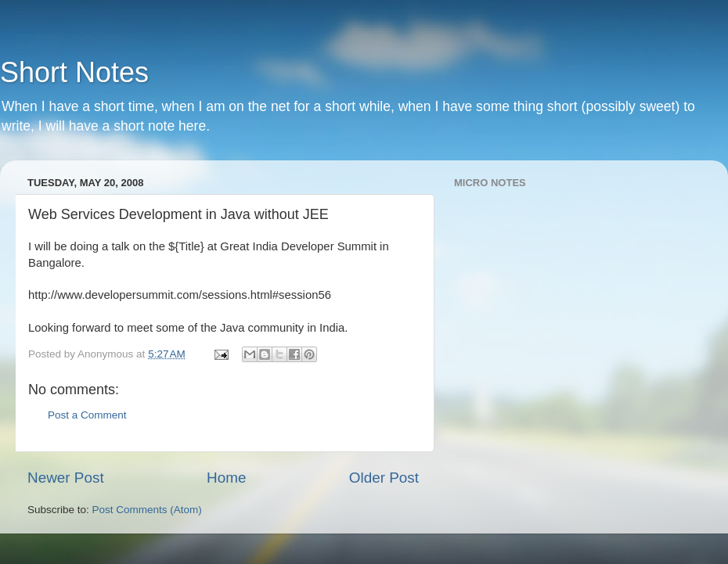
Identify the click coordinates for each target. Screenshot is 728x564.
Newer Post (66, 478)
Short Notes (74, 72)
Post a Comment (87, 415)
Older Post (384, 478)
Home (226, 478)
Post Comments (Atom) (147, 510)
